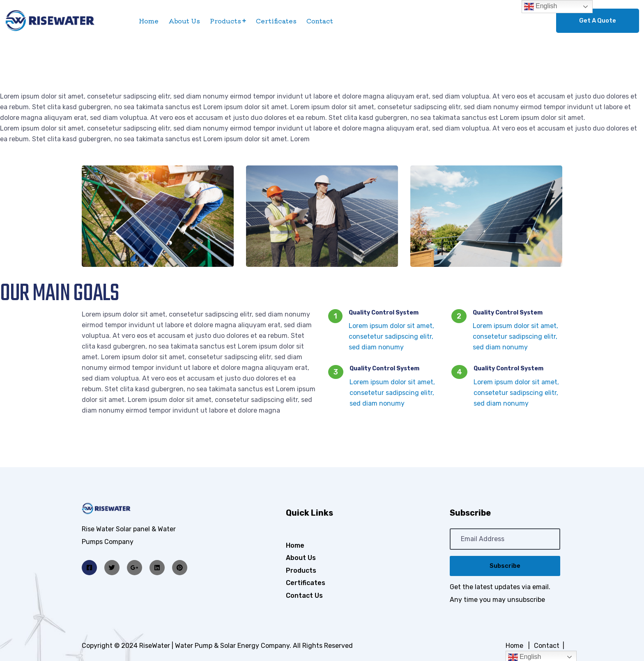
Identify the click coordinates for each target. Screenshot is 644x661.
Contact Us (304, 596)
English (541, 7)
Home (149, 21)
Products (225, 21)
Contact (320, 21)
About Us (184, 21)
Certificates (276, 21)
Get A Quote (598, 21)
